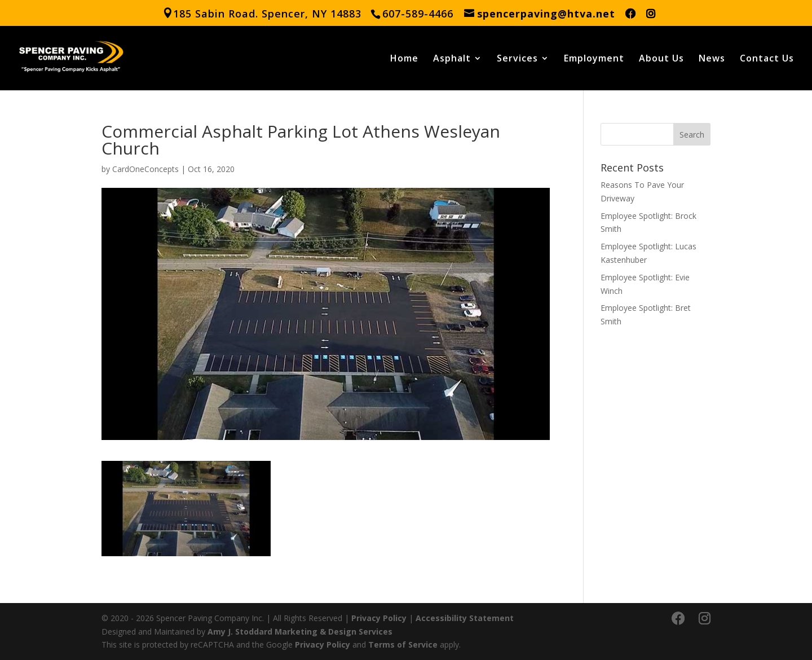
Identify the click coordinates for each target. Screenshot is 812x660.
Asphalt (452, 59)
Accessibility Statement (465, 618)
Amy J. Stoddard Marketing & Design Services (300, 632)
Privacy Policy (379, 618)
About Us (661, 59)
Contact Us (767, 59)
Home (404, 59)
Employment (594, 59)
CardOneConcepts (145, 169)
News (712, 59)
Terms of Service (403, 644)
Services (517, 59)
